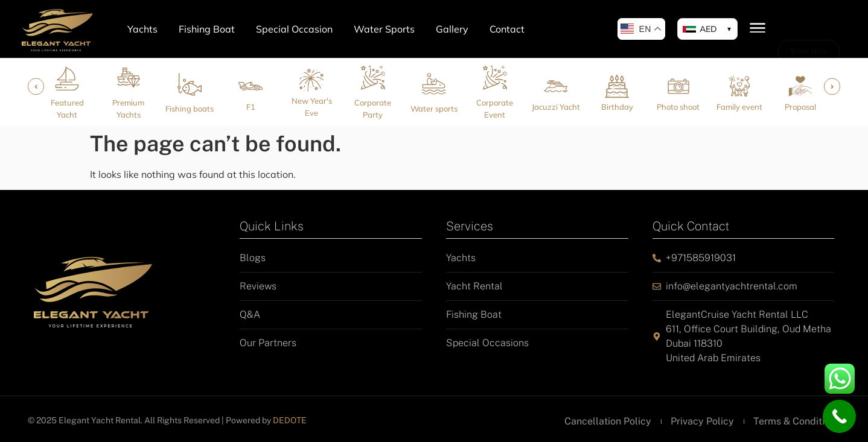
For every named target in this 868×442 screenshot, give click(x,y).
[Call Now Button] (839, 416)
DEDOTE (290, 420)
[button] (707, 29)
